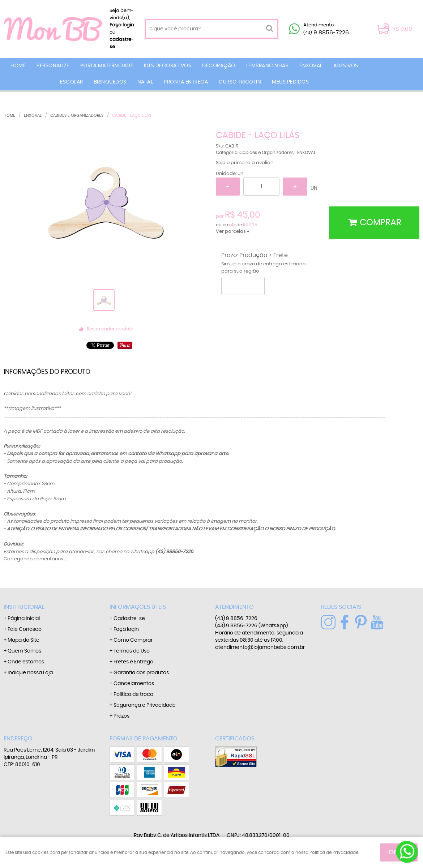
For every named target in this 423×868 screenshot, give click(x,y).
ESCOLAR (72, 82)
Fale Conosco (25, 629)
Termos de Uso (132, 651)
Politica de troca (133, 694)
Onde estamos (26, 662)
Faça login (122, 25)
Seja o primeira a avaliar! (245, 163)
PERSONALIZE (53, 66)
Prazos (121, 716)
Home (18, 66)
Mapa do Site (23, 640)
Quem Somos (24, 651)
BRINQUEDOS (110, 82)
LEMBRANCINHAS (268, 66)
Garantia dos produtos (141, 673)
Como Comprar (133, 640)
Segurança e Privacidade (145, 705)
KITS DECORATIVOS (168, 66)
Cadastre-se (129, 619)
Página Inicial (24, 619)
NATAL (145, 82)
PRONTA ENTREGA (186, 82)
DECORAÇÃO (219, 66)
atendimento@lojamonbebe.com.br (260, 647)
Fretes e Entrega (133, 662)
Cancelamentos (134, 684)
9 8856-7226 (326, 33)
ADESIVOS (346, 66)
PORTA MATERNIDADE (107, 66)
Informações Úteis (138, 607)
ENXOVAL (311, 66)
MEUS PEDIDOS (290, 82)
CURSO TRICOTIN (240, 82)
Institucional (24, 607)
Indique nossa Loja (30, 673)
